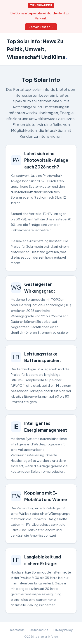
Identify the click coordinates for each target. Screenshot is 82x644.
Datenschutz (39, 630)
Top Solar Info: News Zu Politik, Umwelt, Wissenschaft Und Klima (37, 49)
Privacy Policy (63, 630)
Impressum (17, 630)
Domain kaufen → (41, 27)
